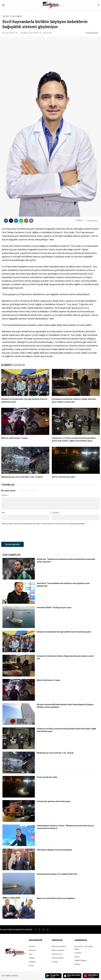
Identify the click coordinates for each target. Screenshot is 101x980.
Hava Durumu (57, 954)
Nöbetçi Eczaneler (59, 946)
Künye (77, 957)
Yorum (5, 495)
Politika (32, 958)
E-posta (56, 513)
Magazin (32, 962)
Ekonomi (32, 950)
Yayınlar (55, 962)
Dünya (31, 966)
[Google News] (92, 221)
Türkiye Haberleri (92, 33)
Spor (31, 954)
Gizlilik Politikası (81, 961)
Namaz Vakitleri (58, 950)
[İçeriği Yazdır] (31, 221)
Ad (4, 513)
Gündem (32, 946)
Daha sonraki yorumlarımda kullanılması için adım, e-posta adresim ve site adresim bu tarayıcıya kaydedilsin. (44, 524)
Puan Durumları (58, 958)
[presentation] (20, 533)
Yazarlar (78, 953)
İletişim (77, 964)
